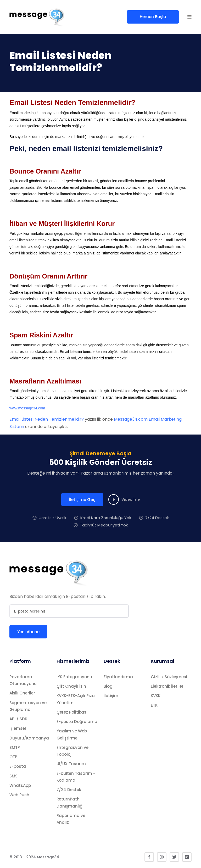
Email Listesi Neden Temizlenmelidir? (47, 419)
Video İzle (124, 510)
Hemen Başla (153, 17)
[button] (189, 17)
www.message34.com (27, 408)
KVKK (156, 696)
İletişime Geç (82, 511)
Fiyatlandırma (118, 677)
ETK (154, 705)
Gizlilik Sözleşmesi (169, 677)
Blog (108, 686)
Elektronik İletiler (167, 686)
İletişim (111, 696)
